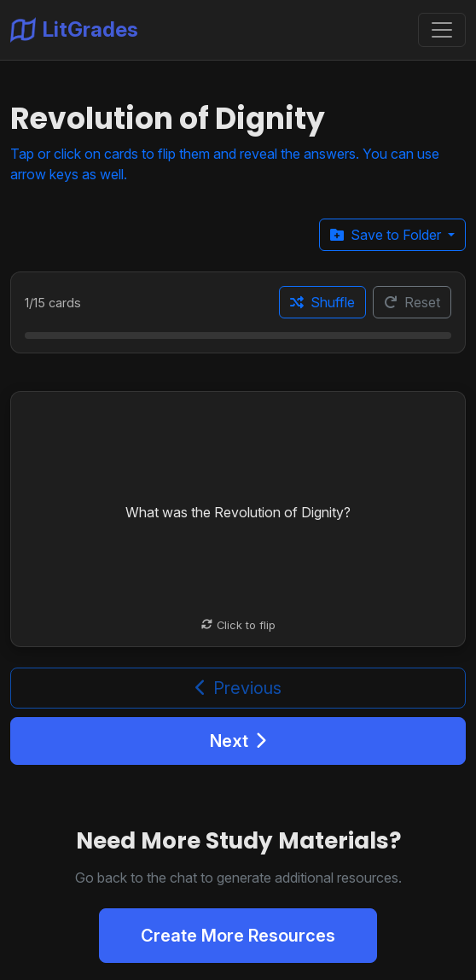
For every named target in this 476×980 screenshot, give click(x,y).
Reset (412, 302)
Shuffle (322, 302)
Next (238, 741)
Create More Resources (238, 936)
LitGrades (74, 30)
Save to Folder (387, 235)
